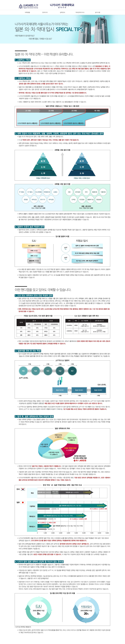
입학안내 (62, 12)
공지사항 (98, 12)
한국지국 (45, 12)
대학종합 (27, 12)
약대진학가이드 (80, 12)
